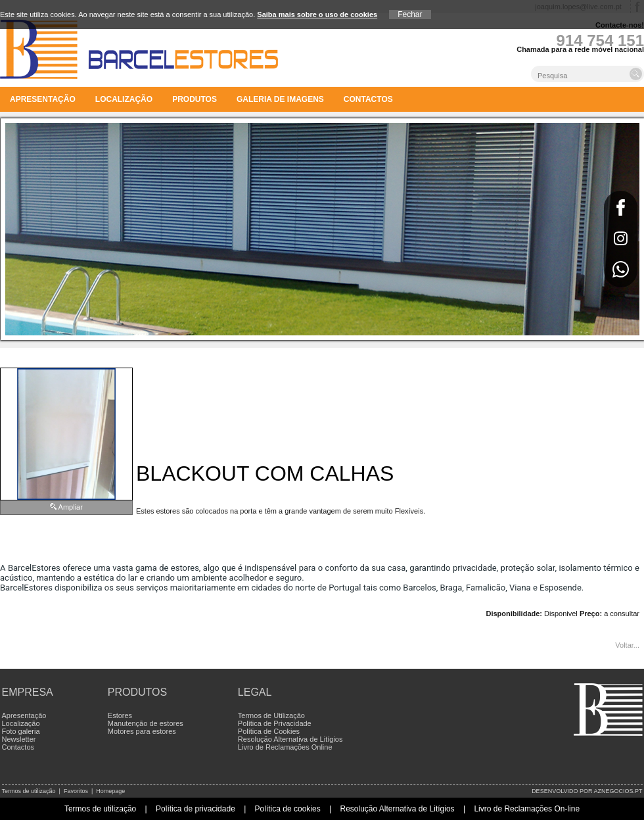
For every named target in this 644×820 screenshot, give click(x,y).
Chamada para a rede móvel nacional (580, 49)
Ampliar (71, 507)
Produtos (195, 99)
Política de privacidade (195, 809)
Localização (124, 99)
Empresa (28, 692)
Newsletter (19, 739)
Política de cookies (288, 809)
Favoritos (76, 791)
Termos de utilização (29, 791)
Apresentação (43, 99)
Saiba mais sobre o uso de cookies (317, 14)
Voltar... (627, 645)
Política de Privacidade (275, 723)
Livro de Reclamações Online (285, 747)
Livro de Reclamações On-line (527, 809)
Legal (255, 692)
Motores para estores (142, 731)
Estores (120, 715)
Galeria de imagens (280, 99)
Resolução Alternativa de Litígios (290, 739)
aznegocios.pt (618, 791)
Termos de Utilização (271, 715)
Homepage (110, 791)
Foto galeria (21, 731)
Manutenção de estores (146, 723)
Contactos (368, 99)
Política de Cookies (269, 731)
